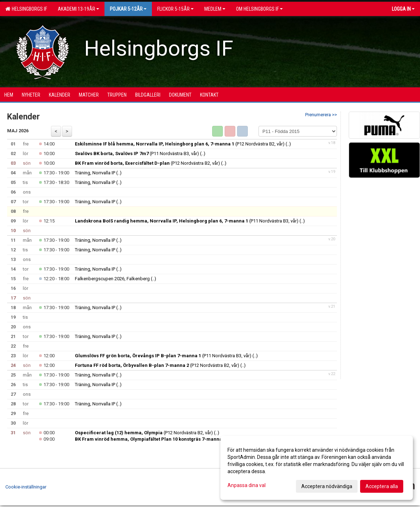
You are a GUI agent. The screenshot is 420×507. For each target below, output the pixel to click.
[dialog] (317, 468)
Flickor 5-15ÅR (175, 9)
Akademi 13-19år (78, 9)
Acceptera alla (382, 486)
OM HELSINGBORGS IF (259, 9)
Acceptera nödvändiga (327, 486)
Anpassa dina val (247, 485)
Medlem (215, 9)
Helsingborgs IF (26, 9)
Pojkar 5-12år (128, 9)
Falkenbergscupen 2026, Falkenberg (112, 279)
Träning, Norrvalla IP (95, 173)
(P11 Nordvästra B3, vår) (137, 153)
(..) (288, 144)
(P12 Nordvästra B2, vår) (180, 144)
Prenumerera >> (321, 115)
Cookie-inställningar (26, 487)
